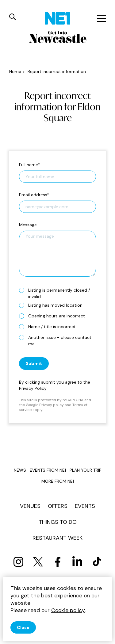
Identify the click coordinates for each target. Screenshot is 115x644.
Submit (34, 363)
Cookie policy (68, 610)
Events (85, 506)
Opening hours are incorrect (54, 316)
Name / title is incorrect (50, 326)
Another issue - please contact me (55, 341)
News (20, 470)
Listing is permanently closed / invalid (54, 293)
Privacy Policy (33, 388)
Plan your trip (86, 470)
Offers (58, 506)
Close (23, 627)
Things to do (58, 522)
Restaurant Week (57, 538)
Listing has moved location (53, 305)
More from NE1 (58, 481)
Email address (34, 195)
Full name (30, 165)
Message (28, 225)
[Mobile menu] (101, 18)
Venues (30, 506)
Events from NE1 (48, 470)
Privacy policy (52, 405)
